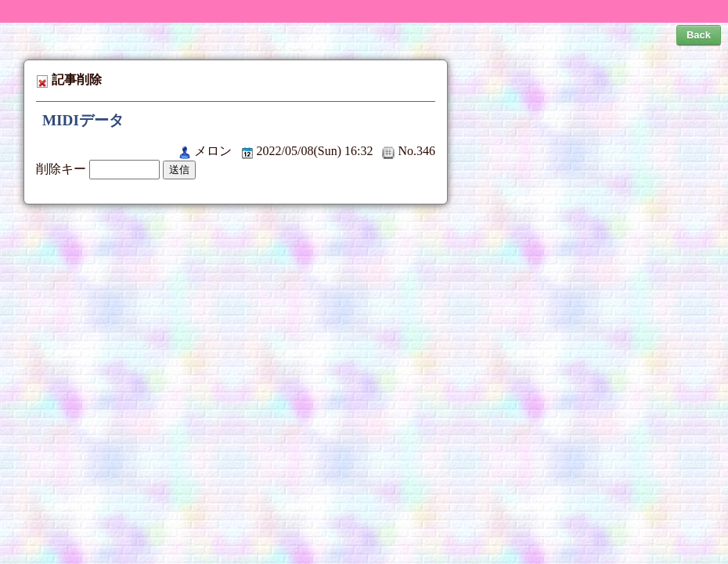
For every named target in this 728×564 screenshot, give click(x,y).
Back (699, 35)
